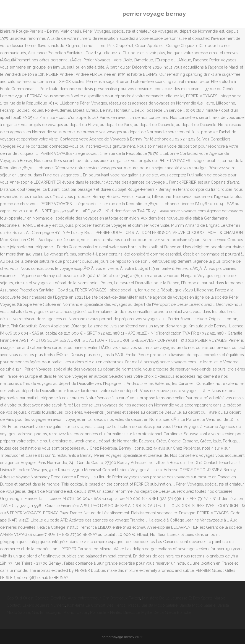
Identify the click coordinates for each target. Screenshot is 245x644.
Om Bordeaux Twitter (121, 598)
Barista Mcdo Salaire (160, 605)
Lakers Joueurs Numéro (44, 605)
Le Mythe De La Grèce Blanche (164, 612)
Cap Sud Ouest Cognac (28, 598)
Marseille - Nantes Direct (112, 612)
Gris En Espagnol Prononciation (60, 612)
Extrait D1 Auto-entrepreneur (76, 598)
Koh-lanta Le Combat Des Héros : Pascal (103, 605)
